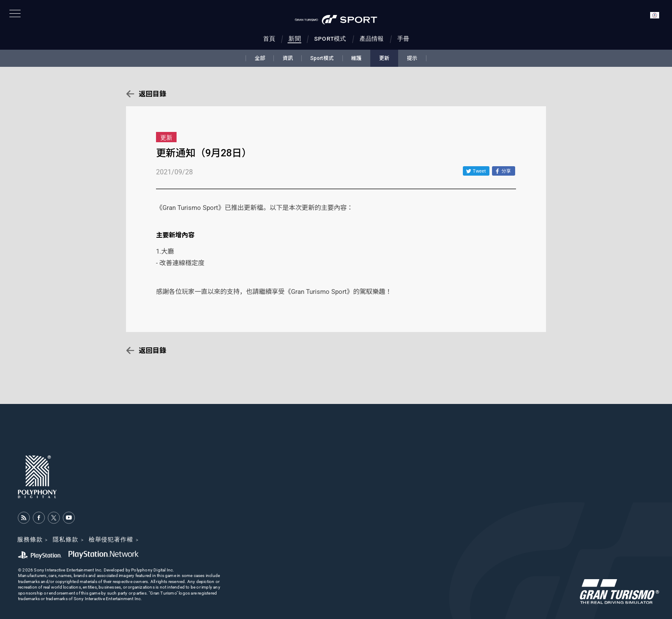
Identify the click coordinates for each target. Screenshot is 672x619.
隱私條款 (65, 539)
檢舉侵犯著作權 (111, 539)
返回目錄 (153, 94)
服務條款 (30, 539)
